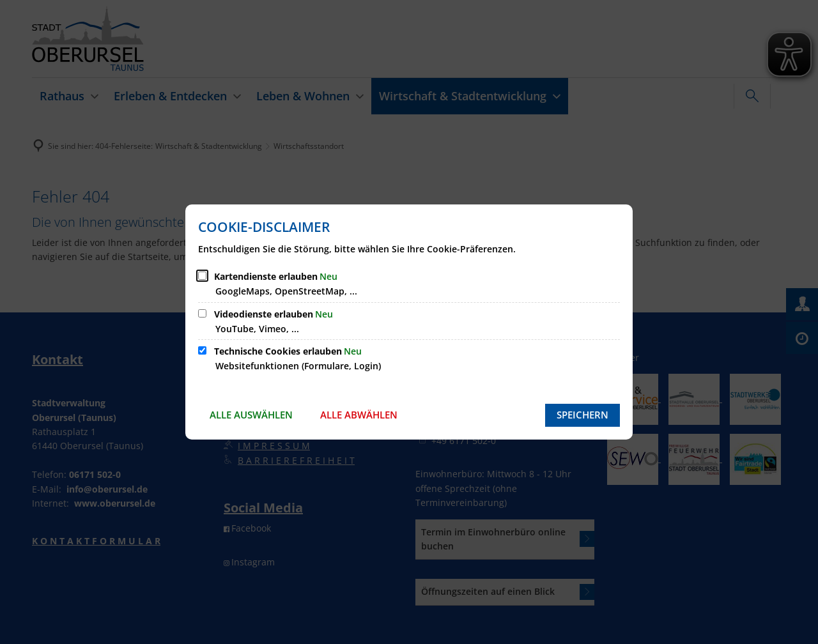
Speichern (583, 415)
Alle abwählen (359, 415)
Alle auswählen (251, 415)
